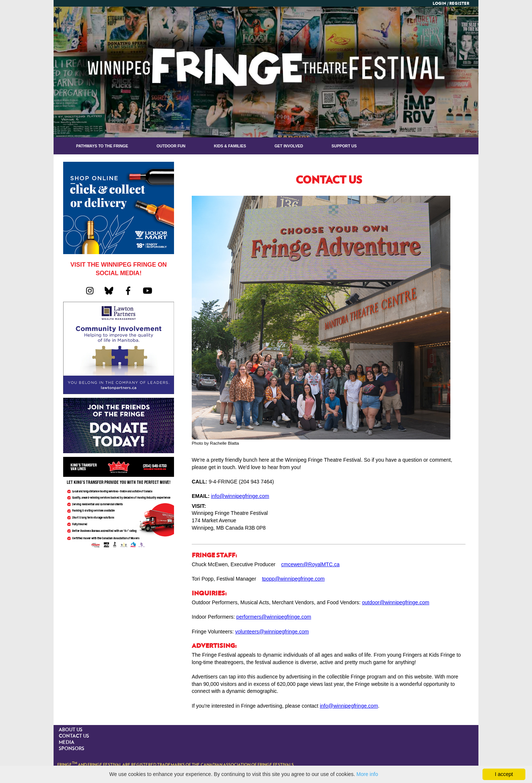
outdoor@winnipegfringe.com (396, 602)
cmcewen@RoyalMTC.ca (310, 564)
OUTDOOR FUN (171, 146)
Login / (441, 4)
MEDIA (66, 743)
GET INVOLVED (289, 146)
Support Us (344, 146)
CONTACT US (74, 736)
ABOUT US (71, 730)
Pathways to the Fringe (102, 146)
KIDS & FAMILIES (230, 146)
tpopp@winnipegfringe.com (293, 579)
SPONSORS (71, 749)
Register (459, 4)
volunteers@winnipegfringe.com (272, 632)
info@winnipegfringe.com (240, 496)
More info (367, 774)
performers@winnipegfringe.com (274, 617)
